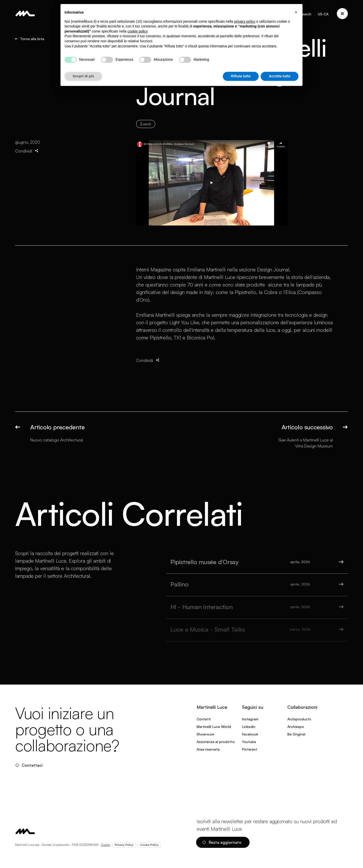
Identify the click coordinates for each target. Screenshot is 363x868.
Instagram (250, 719)
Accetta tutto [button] (280, 76)
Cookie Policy (149, 845)
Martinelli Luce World (214, 727)
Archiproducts (299, 719)
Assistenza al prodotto (216, 742)
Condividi (27, 151)
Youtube (249, 742)
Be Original (296, 734)
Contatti (204, 719)
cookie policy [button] (138, 31)
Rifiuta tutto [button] (241, 76)
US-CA (323, 14)
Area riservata (208, 749)
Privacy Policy (124, 845)
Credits (105, 845)
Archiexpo (296, 727)
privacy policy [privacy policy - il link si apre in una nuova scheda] (245, 21)
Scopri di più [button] (83, 76)
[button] (296, 12)
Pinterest (250, 749)
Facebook (250, 734)
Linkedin (249, 727)
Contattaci (29, 765)
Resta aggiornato (222, 842)
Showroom (205, 734)
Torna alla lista (30, 39)
